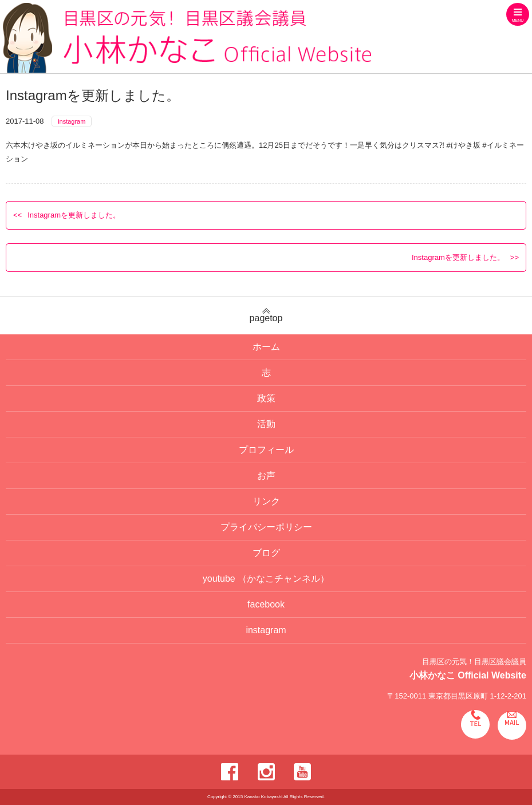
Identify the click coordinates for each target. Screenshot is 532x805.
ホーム (266, 347)
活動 (266, 424)
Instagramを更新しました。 (74, 215)
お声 (266, 475)
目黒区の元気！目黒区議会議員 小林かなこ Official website (187, 38)
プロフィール (266, 450)
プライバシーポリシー (266, 527)
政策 (266, 398)
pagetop (266, 315)
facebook (266, 604)
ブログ (266, 553)
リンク (266, 501)
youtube (266, 579)
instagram (72, 121)
